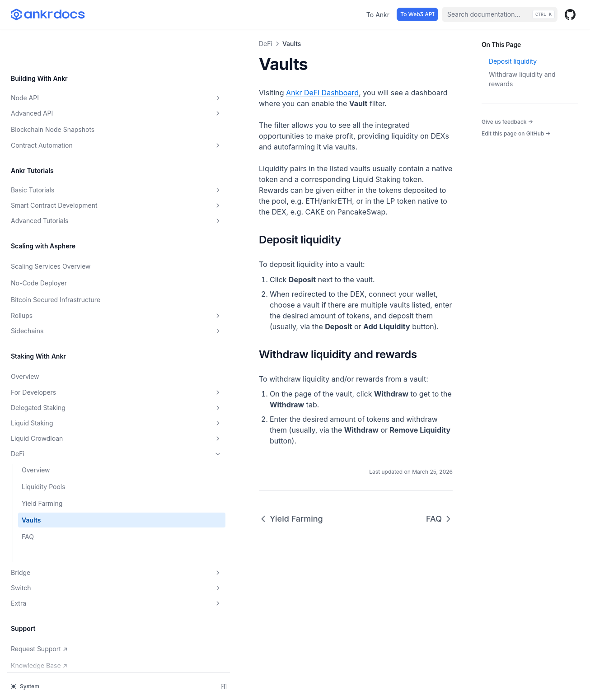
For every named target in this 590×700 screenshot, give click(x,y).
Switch (56, 559)
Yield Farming (42, 474)
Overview (25, 348)
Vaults (31, 491)
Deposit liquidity (513, 61)
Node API (56, 54)
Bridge (56, 544)
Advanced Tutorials (56, 182)
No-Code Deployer (39, 245)
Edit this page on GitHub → (516, 133)
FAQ (28, 508)
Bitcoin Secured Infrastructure (34, 266)
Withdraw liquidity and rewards (522, 79)
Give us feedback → (507, 121)
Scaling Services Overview (51, 228)
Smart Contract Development (56, 164)
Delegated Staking (56, 379)
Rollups (56, 287)
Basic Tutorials (56, 146)
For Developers (56, 364)
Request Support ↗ (41, 619)
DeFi (56, 425)
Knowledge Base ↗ (41, 636)
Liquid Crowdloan (56, 410)
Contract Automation (56, 101)
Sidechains (56, 302)
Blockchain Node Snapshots (53, 85)
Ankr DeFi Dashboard (201, 93)
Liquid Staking (56, 394)
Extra (56, 574)
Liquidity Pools (44, 458)
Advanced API (56, 69)
